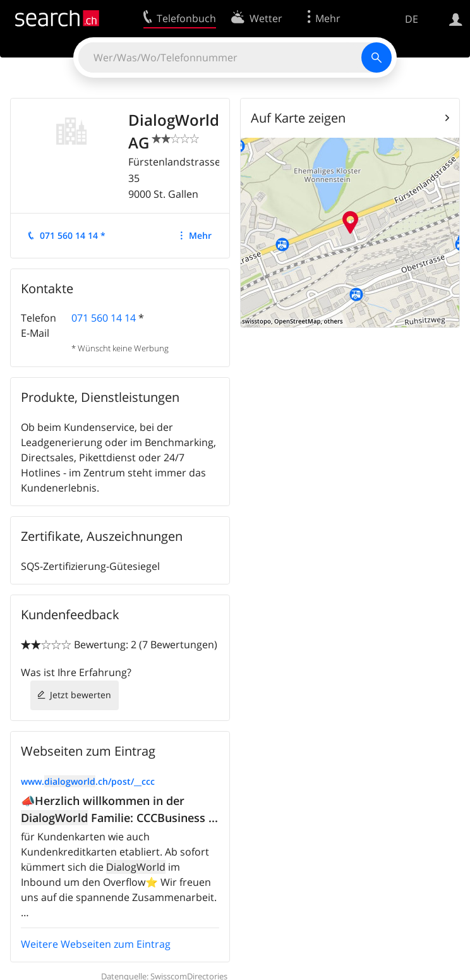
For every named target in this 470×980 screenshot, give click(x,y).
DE (412, 19)
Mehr (200, 235)
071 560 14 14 (104, 318)
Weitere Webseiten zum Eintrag (96, 944)
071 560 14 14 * (73, 235)
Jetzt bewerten (81, 695)
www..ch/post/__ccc (88, 781)
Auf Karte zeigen (298, 118)
